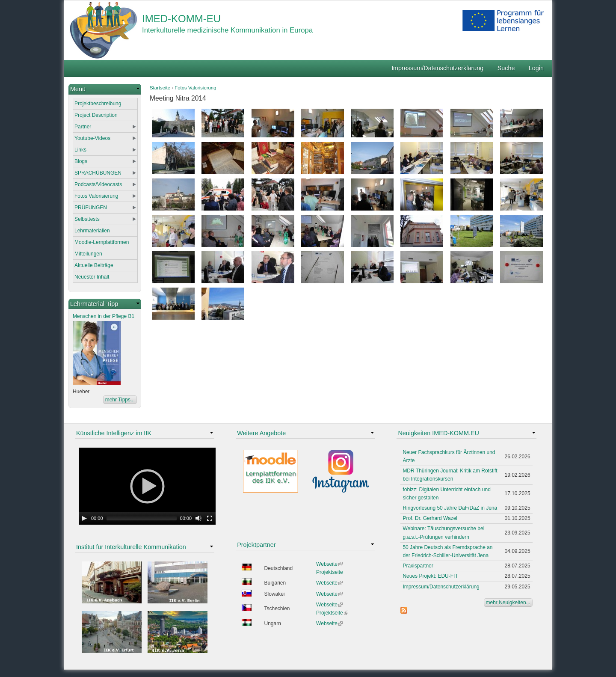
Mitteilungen (88, 254)
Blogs (81, 161)
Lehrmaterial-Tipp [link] (94, 304)
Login (536, 68)
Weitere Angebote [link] (261, 433)
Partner (83, 127)
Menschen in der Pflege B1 (104, 316)
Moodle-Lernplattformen (102, 242)
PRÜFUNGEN (91, 208)
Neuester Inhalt (92, 277)
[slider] (142, 518)
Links (80, 150)
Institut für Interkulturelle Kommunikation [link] (131, 547)
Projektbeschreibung (98, 104)
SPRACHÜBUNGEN (98, 173)
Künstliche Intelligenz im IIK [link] (114, 433)
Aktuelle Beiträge (94, 265)
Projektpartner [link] (256, 545)
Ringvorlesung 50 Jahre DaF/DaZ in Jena (450, 508)
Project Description (96, 115)
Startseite (160, 88)
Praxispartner (418, 566)
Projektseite (330, 572)
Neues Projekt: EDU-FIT (430, 576)
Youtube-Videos (92, 138)
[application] (147, 486)
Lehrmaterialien (92, 231)
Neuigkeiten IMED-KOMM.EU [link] (438, 433)
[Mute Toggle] (198, 518)
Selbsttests (87, 219)
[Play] (84, 518)
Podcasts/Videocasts (98, 184)
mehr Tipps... (120, 400)
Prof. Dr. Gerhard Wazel (430, 518)
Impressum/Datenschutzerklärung (437, 68)
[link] (105, 89)
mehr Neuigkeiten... (508, 603)
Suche (506, 68)
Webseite (329, 564)
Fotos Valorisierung (195, 88)
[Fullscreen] (210, 518)
